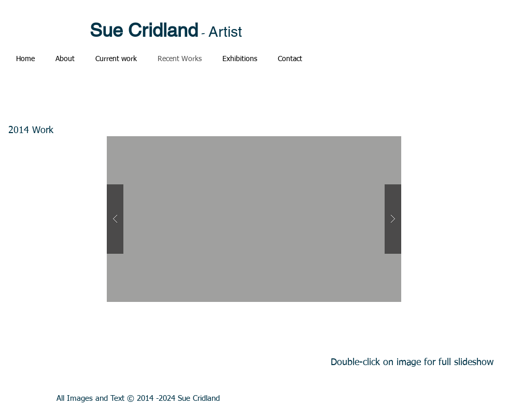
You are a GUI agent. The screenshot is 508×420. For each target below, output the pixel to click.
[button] (254, 219)
